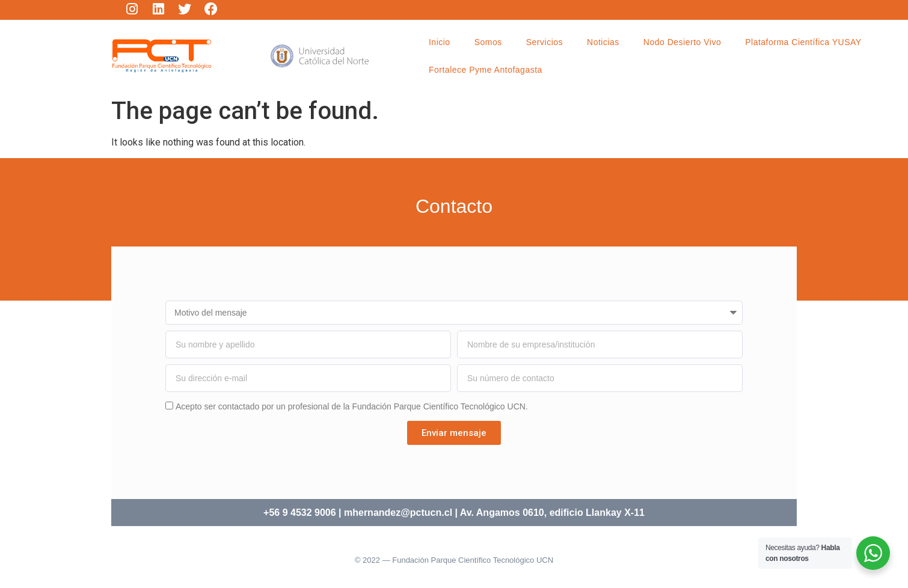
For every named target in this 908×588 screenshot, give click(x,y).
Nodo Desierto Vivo (682, 42)
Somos (488, 42)
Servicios (544, 42)
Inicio (440, 42)
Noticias (603, 42)
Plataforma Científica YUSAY (803, 42)
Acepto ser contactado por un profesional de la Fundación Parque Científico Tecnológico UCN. (352, 406)
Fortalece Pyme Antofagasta (486, 70)
